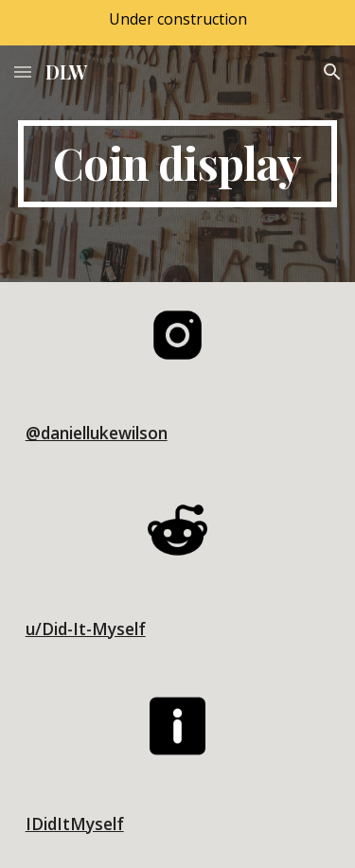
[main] (178, 164)
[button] (23, 71)
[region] (177, 23)
